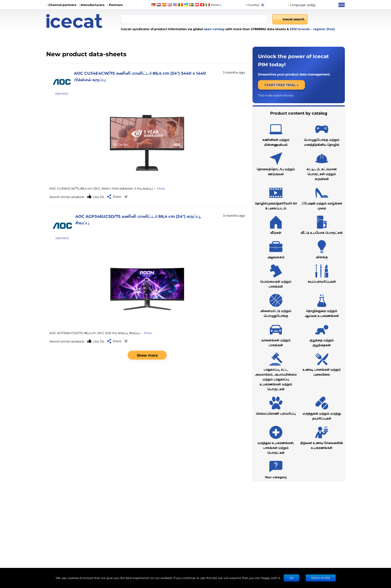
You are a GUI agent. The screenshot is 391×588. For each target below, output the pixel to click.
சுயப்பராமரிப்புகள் (322, 273)
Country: (252, 5)
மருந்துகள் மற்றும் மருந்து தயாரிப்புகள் (322, 407)
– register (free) (323, 29)
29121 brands (300, 29)
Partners (116, 5)
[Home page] (83, 21)
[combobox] (194, 19)
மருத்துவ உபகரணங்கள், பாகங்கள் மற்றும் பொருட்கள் (276, 439)
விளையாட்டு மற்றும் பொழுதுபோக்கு (276, 305)
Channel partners (62, 5)
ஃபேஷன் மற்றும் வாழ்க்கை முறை (322, 197)
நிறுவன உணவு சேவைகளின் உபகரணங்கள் (322, 437)
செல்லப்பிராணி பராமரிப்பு (276, 405)
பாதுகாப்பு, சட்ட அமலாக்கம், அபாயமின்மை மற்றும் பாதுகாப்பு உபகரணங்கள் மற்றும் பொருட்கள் (276, 371)
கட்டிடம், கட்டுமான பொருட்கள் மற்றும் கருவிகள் (322, 165)
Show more (147, 355)
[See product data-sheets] (147, 143)
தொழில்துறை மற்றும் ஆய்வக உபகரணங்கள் (322, 305)
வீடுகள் (276, 224)
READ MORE (321, 578)
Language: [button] (297, 5)
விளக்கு (322, 249)
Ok (291, 578)
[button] (114, 197)
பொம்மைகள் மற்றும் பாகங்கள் (276, 275)
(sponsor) (62, 93)
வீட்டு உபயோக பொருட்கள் (322, 224)
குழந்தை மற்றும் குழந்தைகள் (322, 334)
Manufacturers (93, 5)
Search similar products (67, 197)
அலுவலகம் (276, 249)
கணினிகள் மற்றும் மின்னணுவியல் (276, 134)
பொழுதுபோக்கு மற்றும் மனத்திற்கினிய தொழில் (322, 134)
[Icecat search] (290, 19)
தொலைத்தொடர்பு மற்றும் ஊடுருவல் (276, 163)
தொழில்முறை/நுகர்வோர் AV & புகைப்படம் (276, 197)
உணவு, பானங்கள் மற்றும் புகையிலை (322, 363)
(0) (98, 197)
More (217, 5)
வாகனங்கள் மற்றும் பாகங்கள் (276, 334)
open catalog (214, 29)
